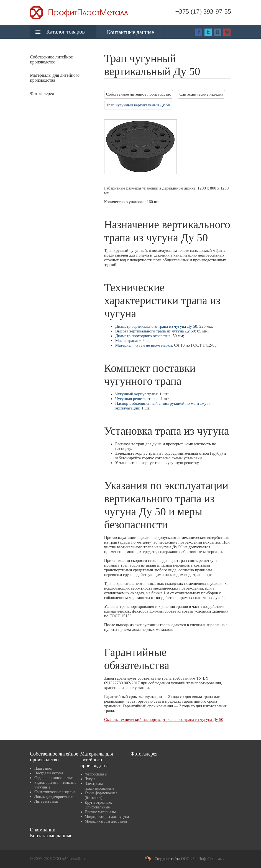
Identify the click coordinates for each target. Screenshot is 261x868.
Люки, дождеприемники (54, 797)
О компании (43, 830)
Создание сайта (167, 859)
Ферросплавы (96, 774)
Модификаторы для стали (106, 821)
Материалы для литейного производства (97, 760)
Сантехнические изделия (202, 94)
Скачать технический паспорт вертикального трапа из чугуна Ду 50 (164, 720)
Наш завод (43, 768)
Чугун (90, 779)
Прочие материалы (100, 812)
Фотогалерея (42, 94)
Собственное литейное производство (139, 94)
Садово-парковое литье (53, 778)
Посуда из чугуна (49, 773)
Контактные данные (130, 32)
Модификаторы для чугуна (107, 817)
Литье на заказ (46, 801)
